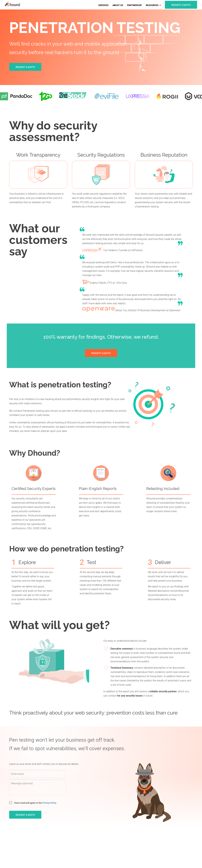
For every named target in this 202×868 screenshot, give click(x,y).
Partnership (134, 5)
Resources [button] (153, 5)
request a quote (25, 815)
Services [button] (103, 5)
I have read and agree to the (33, 803)
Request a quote (181, 5)
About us (118, 5)
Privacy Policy (49, 803)
